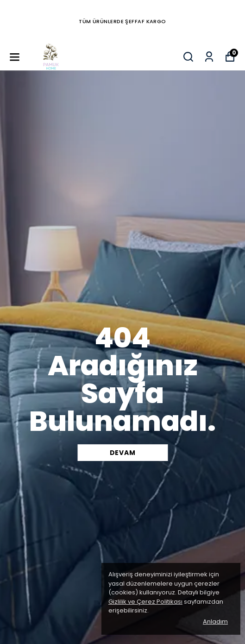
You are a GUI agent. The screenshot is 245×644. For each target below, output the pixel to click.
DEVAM (123, 453)
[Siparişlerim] (209, 57)
